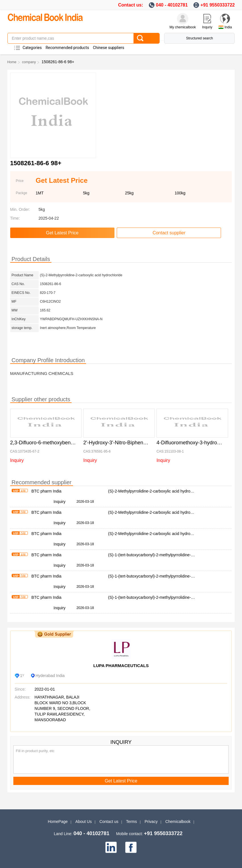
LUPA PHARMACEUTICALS (121, 666)
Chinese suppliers (109, 48)
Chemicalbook (178, 822)
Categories (32, 48)
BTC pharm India (47, 491)
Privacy (151, 822)
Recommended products (67, 48)
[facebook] (131, 847)
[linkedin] (111, 847)
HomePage (58, 822)
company (29, 62)
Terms (132, 822)
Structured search (200, 38)
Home (12, 62)
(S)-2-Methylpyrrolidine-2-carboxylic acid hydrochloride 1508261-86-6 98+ (173, 491)
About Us (84, 822)
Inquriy (207, 27)
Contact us (109, 822)
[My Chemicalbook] (183, 19)
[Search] (146, 38)
